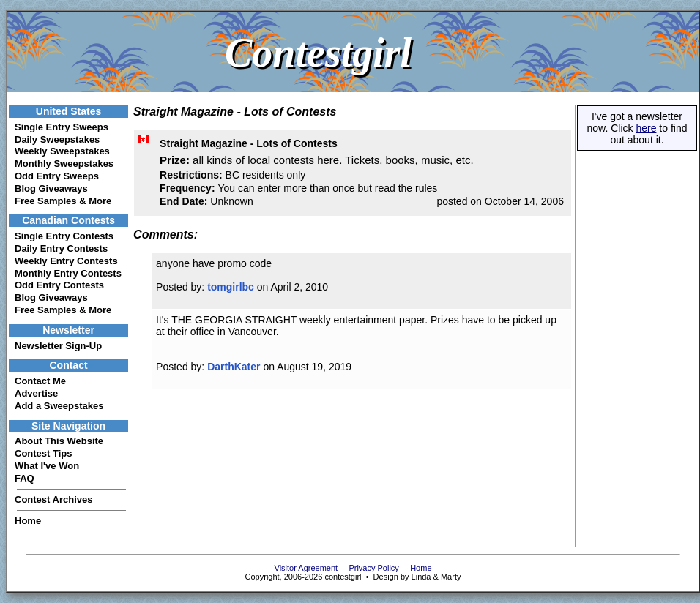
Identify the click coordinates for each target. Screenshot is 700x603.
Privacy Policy (373, 568)
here (646, 128)
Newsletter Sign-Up (58, 346)
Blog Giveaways (51, 188)
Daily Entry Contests (61, 248)
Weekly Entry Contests (66, 261)
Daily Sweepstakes (57, 139)
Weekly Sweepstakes (62, 151)
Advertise (36, 393)
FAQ (25, 478)
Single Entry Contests (64, 236)
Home (28, 521)
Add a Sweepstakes (59, 406)
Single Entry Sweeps (62, 127)
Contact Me (40, 381)
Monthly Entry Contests (68, 273)
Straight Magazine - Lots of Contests (249, 143)
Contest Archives (53, 499)
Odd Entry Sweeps (57, 176)
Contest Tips (44, 453)
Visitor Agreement (306, 568)
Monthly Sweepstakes (64, 164)
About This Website (59, 441)
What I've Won (47, 466)
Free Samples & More (63, 201)
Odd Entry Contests (59, 285)
